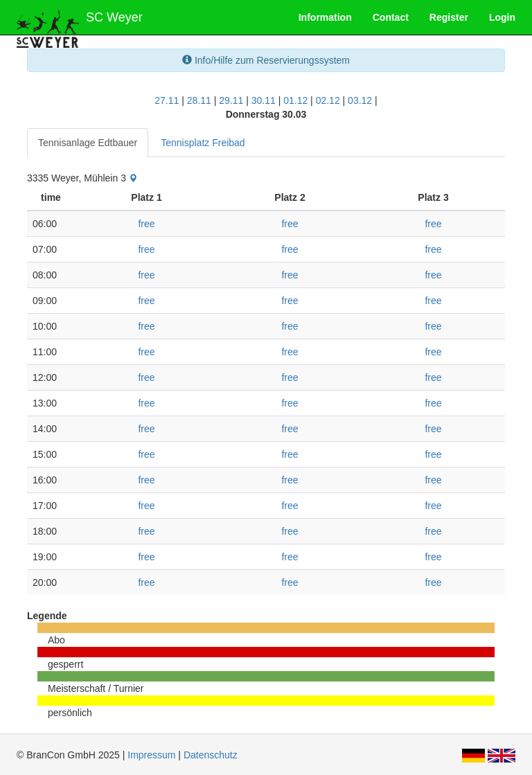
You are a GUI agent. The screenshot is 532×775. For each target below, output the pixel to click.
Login (502, 17)
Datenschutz (211, 755)
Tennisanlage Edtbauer (88, 143)
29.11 (231, 100)
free (146, 224)
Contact (391, 17)
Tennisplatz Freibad (203, 143)
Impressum (151, 755)
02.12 (328, 100)
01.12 (295, 100)
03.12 (360, 100)
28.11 (199, 100)
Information (325, 17)
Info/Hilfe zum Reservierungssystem (266, 60)
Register (449, 17)
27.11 (167, 100)
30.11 (264, 100)
